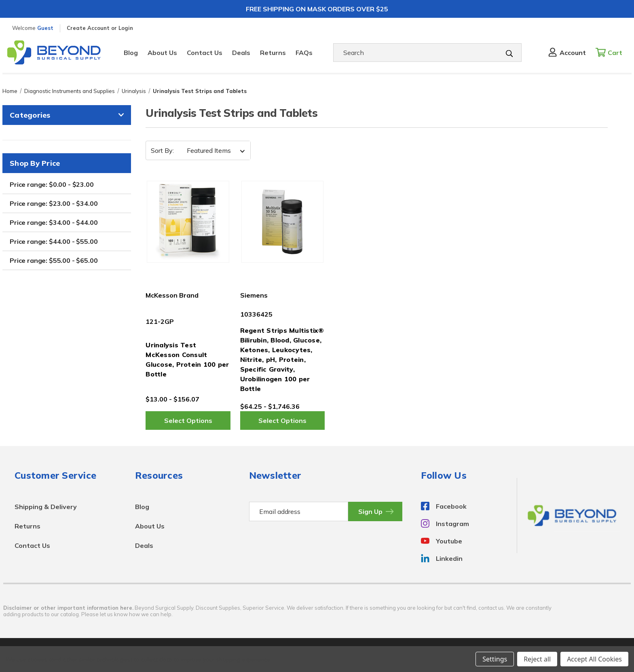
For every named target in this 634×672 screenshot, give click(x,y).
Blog (131, 53)
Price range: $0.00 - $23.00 (52, 184)
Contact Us (205, 53)
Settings (495, 659)
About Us (162, 53)
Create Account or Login (100, 28)
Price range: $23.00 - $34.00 (54, 203)
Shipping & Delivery (46, 507)
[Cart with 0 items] (611, 53)
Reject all (537, 659)
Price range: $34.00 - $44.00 (54, 222)
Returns (273, 53)
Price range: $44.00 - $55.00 (54, 241)
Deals (241, 53)
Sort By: (162, 150)
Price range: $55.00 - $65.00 (54, 260)
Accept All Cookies (594, 659)
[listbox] (213, 150)
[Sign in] (566, 53)
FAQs (304, 53)
